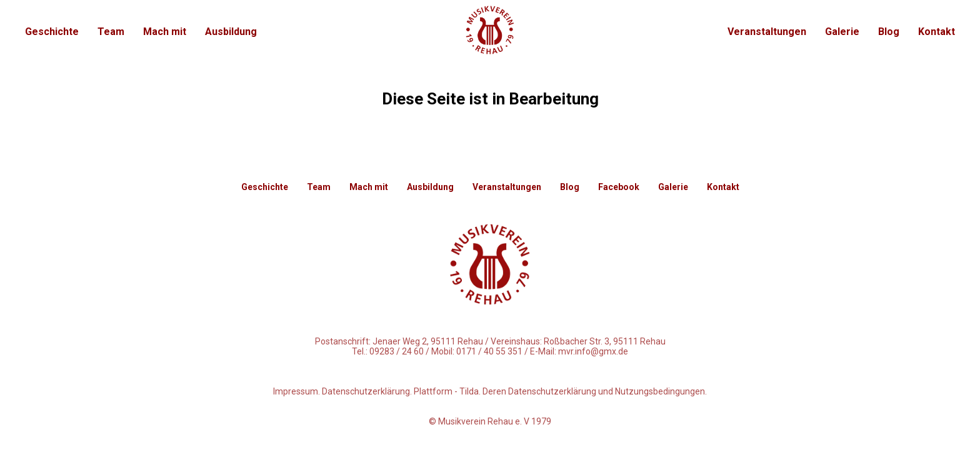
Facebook (619, 187)
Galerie (842, 32)
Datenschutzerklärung (366, 391)
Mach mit (165, 32)
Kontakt (937, 32)
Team (111, 32)
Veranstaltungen (767, 32)
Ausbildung (231, 32)
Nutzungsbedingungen (660, 391)
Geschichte (52, 32)
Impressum (296, 391)
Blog (889, 32)
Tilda (469, 391)
